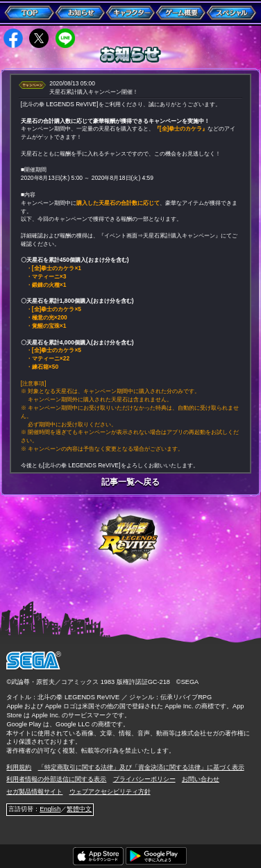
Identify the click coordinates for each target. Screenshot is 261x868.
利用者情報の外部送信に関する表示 (56, 779)
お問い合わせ (201, 779)
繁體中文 (79, 809)
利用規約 (19, 767)
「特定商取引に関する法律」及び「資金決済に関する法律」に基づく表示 (141, 767)
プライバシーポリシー (144, 779)
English (50, 809)
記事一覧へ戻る (130, 482)
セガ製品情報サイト (34, 792)
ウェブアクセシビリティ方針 (110, 792)
